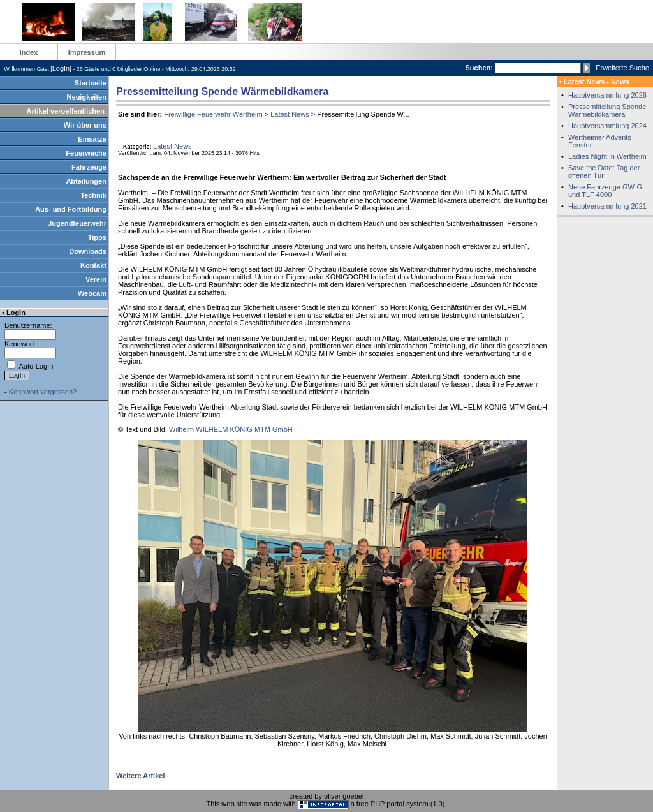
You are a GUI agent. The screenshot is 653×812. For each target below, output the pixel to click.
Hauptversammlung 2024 (607, 126)
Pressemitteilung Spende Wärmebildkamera (607, 110)
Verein (96, 279)
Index (29, 52)
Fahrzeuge (89, 167)
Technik (93, 195)
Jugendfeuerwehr (77, 223)
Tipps (97, 237)
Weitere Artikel (140, 776)
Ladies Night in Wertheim (607, 156)
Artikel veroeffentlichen (66, 111)
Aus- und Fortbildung (71, 209)
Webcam (92, 293)
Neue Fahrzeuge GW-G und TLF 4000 (605, 191)
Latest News (290, 114)
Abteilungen (86, 181)
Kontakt (93, 265)
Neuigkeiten (87, 97)
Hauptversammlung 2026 (607, 95)
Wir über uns (85, 125)
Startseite (91, 83)
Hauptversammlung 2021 (607, 206)
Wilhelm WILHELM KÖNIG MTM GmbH (231, 429)
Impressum (87, 52)
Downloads (88, 251)
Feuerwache (86, 153)
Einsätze (92, 139)
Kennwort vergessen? (43, 392)
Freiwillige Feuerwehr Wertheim (213, 114)
